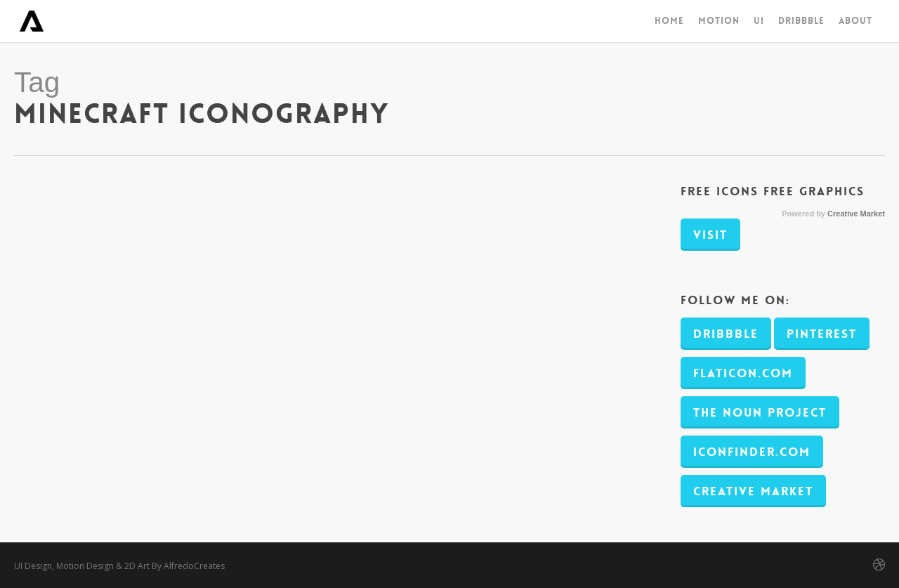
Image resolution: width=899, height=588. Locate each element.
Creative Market (856, 214)
